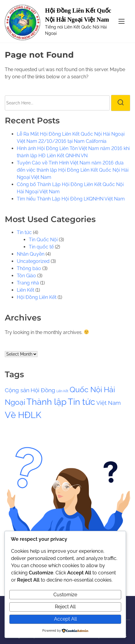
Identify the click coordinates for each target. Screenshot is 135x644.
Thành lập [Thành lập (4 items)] (46, 402)
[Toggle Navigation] (121, 21)
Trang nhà (28, 283)
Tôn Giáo (26, 276)
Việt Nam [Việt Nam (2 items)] (108, 403)
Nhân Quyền (31, 254)
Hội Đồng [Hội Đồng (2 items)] (43, 390)
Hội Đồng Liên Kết (37, 297)
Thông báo (29, 268)
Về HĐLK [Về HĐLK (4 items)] (23, 415)
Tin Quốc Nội (43, 240)
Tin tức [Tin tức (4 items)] (81, 402)
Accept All (65, 619)
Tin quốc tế (41, 247)
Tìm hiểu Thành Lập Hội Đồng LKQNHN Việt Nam (71, 199)
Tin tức (24, 232)
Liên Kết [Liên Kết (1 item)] (62, 391)
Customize (65, 595)
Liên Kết (25, 290)
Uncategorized (33, 261)
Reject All (65, 607)
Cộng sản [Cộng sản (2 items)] (17, 390)
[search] (121, 103)
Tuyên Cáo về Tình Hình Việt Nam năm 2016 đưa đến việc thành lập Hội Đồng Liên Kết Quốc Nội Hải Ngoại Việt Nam (73, 170)
